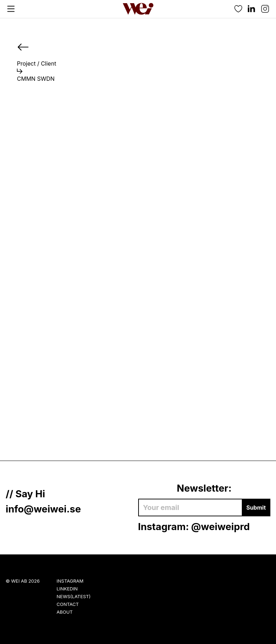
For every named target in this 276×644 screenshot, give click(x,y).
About (65, 612)
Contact (68, 604)
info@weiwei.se (43, 509)
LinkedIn (67, 589)
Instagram (70, 581)
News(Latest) (74, 596)
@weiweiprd (220, 527)
